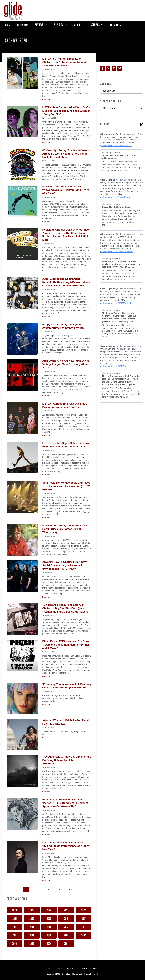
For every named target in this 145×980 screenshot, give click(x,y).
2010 (32, 935)
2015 (32, 927)
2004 (49, 944)
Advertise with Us (88, 969)
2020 (32, 918)
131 (61, 889)
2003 (66, 944)
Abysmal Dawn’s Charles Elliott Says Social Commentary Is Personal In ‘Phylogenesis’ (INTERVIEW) (65, 565)
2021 (15, 918)
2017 (84, 918)
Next (71, 889)
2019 (49, 918)
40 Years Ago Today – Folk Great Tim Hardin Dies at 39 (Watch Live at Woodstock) (65, 529)
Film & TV (58, 25)
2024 (49, 910)
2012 (83, 927)
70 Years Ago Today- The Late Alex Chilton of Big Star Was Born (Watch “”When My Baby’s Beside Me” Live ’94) (66, 608)
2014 (49, 927)
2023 (66, 910)
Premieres (115, 25)
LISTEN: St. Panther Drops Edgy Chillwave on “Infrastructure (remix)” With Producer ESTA (65, 62)
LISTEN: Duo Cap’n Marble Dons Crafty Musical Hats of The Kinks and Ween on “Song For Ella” (66, 111)
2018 (66, 918)
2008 (66, 935)
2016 (15, 927)
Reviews (39, 25)
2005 (32, 944)
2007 (83, 935)
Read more (46, 100)
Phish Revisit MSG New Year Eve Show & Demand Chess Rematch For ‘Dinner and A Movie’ (66, 645)
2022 (84, 910)
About (51, 969)
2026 (14, 910)
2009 (49, 935)
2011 (14, 935)
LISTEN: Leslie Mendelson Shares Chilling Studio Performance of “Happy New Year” (66, 846)
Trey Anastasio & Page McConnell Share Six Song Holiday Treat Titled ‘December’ (67, 760)
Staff (59, 969)
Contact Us (70, 969)
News (7, 25)
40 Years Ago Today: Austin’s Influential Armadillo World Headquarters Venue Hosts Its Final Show (66, 154)
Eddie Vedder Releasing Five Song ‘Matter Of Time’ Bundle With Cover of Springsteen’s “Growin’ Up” (65, 803)
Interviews (22, 25)
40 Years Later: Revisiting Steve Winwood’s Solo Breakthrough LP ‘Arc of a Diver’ (66, 190)
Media (77, 25)
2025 (32, 910)
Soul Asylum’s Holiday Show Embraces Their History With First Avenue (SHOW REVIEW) (66, 486)
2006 (14, 944)
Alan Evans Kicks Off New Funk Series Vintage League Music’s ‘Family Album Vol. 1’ (66, 364)
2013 (66, 927)
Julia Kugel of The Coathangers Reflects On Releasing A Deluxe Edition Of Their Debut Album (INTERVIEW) (66, 282)
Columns (95, 25)
